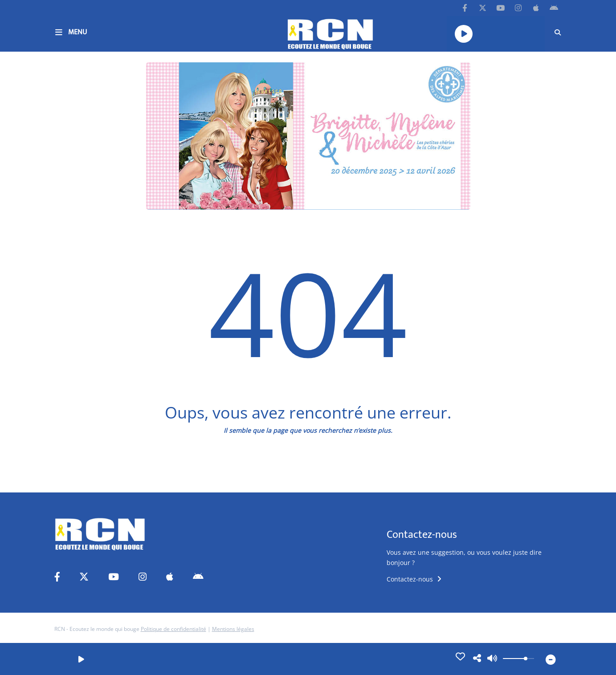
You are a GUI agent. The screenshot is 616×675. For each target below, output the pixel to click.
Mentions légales (233, 629)
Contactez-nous (414, 579)
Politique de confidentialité (173, 629)
